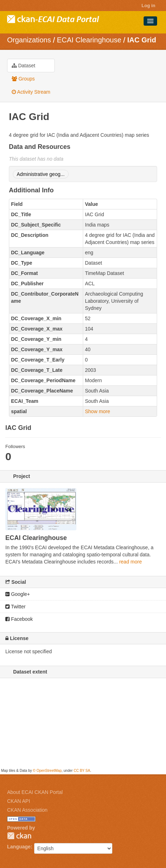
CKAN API (19, 801)
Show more (98, 411)
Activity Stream (31, 92)
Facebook (19, 619)
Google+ (18, 594)
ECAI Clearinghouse (89, 40)
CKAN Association (27, 810)
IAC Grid (142, 40)
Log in (148, 6)
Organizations (29, 40)
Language (19, 847)
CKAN (19, 836)
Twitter (15, 607)
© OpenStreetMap (47, 771)
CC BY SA (82, 771)
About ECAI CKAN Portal (35, 792)
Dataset (23, 66)
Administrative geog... (41, 174)
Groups (23, 79)
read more (130, 562)
